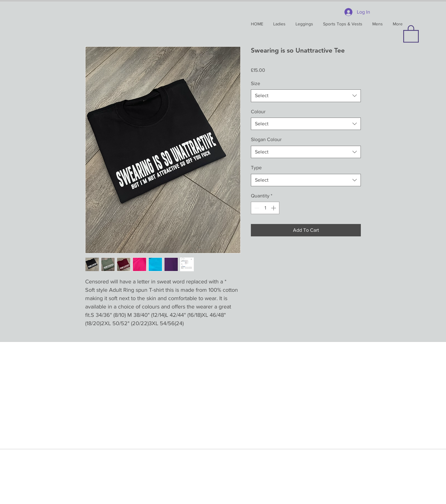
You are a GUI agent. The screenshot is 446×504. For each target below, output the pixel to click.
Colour (258, 112)
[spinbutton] (265, 208)
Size (256, 83)
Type (256, 168)
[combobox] (306, 96)
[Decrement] (256, 208)
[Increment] (274, 208)
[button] (411, 33)
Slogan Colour (266, 139)
